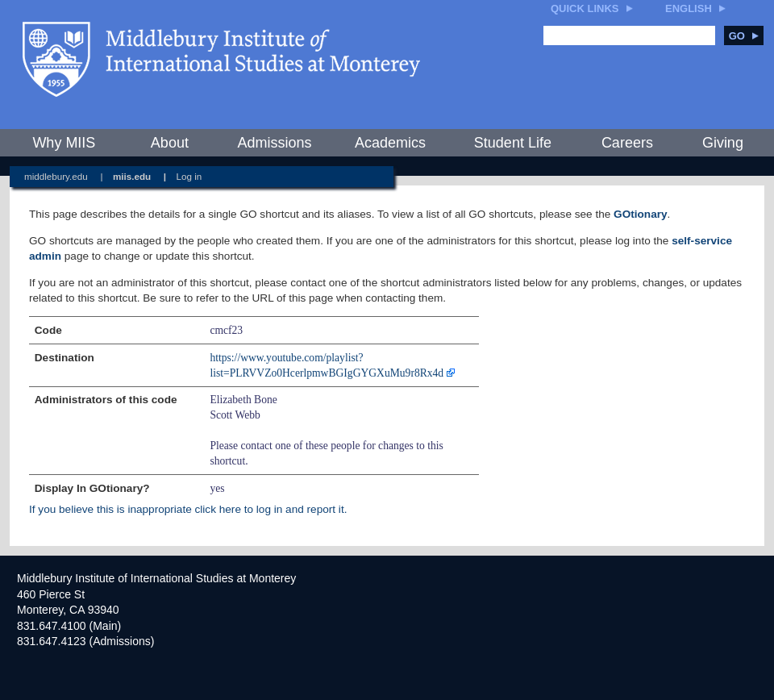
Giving (723, 143)
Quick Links (585, 8)
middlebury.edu (56, 176)
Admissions (274, 143)
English (689, 8)
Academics (390, 143)
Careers (627, 143)
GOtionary (640, 214)
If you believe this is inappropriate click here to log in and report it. (188, 509)
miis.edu (132, 176)
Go (744, 36)
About (170, 143)
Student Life (513, 143)
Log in (189, 176)
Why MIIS (64, 143)
